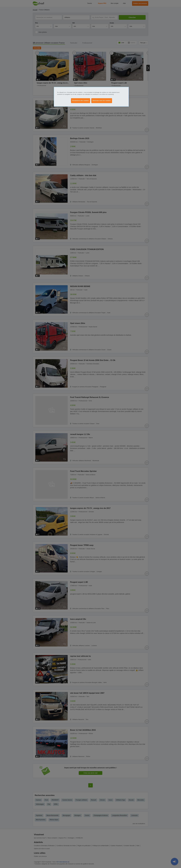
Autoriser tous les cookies (102, 101)
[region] (91, 97)
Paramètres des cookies (81, 101)
